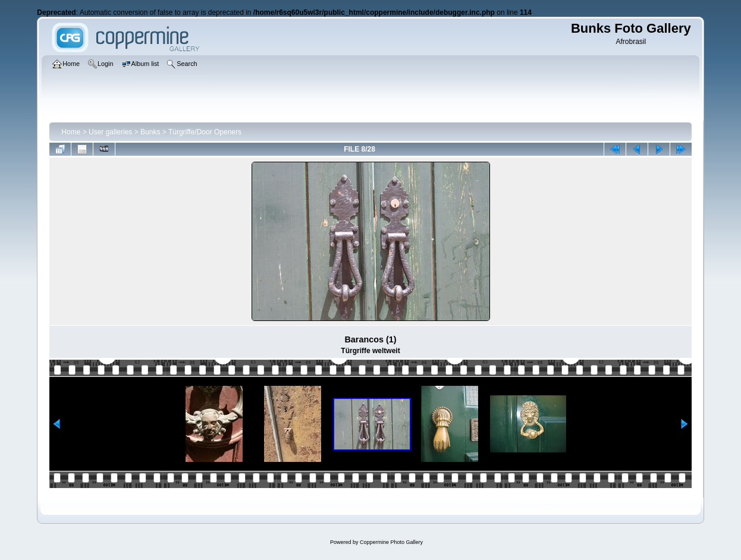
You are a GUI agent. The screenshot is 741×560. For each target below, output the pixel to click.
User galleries (110, 132)
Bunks (150, 132)
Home (71, 132)
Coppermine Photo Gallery (391, 542)
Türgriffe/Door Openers (205, 132)
